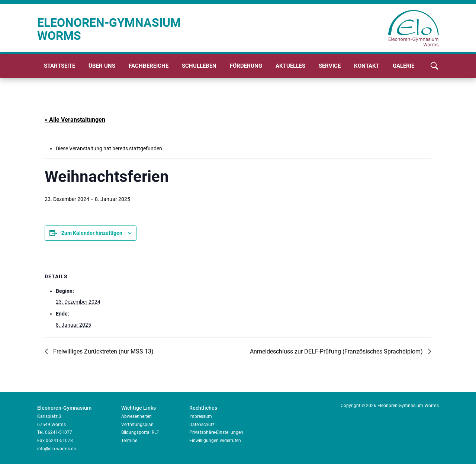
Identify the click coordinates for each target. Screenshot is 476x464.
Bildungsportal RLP (140, 432)
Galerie (403, 66)
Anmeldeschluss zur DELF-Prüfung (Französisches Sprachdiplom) (337, 351)
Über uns (102, 66)
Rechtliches (203, 408)
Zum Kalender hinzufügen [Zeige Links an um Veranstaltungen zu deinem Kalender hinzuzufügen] (92, 233)
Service (330, 66)
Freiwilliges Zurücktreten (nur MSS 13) (103, 351)
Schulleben (199, 66)
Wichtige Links (139, 408)
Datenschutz (202, 425)
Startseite (59, 66)
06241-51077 (59, 432)
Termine (129, 441)
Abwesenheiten (136, 416)
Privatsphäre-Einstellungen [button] (216, 432)
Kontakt (367, 66)
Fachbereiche (149, 66)
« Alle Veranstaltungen (75, 120)
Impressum (201, 416)
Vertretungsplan (137, 425)
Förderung (246, 66)
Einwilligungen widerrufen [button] (215, 441)
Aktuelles (290, 66)
